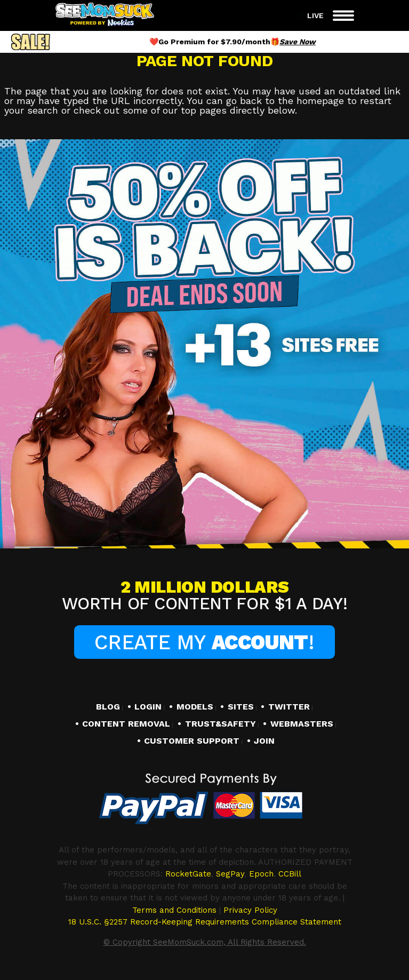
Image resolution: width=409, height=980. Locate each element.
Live (311, 15)
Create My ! (204, 642)
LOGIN (148, 707)
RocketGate (188, 874)
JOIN (264, 741)
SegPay (230, 874)
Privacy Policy (250, 910)
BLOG (108, 707)
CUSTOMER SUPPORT (192, 741)
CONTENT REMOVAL (126, 724)
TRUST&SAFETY (220, 724)
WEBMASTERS (302, 724)
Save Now (298, 42)
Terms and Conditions (174, 910)
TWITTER (289, 707)
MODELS (195, 707)
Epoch (261, 874)
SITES (241, 707)
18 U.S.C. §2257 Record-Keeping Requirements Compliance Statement (205, 922)
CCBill (290, 874)
